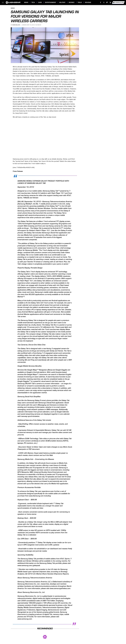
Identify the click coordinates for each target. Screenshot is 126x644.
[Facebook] (101, 2)
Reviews (88, 2)
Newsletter (118, 3)
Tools (80, 2)
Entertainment (51, 2)
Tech (33, 2)
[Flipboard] (107, 2)
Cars (40, 2)
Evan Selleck (16, 25)
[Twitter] (104, 2)
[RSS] (110, 2)
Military (62, 2)
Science (72, 2)
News (26, 2)
